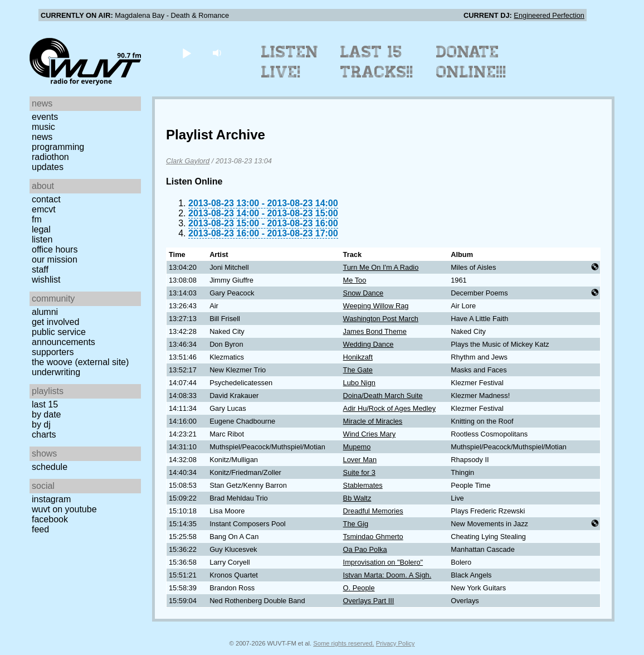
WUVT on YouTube (64, 509)
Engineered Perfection (549, 15)
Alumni (45, 312)
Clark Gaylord (188, 161)
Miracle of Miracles (373, 421)
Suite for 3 (359, 472)
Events (45, 117)
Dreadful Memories (373, 511)
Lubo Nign (359, 383)
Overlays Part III (369, 601)
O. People (359, 588)
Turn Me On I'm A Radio (381, 267)
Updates (48, 167)
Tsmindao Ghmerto (373, 537)
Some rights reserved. (343, 643)
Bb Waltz (357, 498)
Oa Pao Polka (365, 549)
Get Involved (55, 322)
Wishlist (46, 280)
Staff (40, 270)
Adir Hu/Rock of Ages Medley (389, 408)
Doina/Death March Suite (383, 396)
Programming (58, 147)
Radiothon (50, 157)
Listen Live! (290, 62)
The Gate (358, 370)
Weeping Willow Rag (376, 306)
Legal (41, 229)
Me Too (355, 280)
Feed (40, 529)
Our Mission (55, 259)
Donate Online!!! (471, 62)
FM (37, 219)
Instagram (51, 499)
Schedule (50, 467)
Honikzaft (358, 357)
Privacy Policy (396, 643)
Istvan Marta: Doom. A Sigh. (387, 575)
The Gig (356, 524)
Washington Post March (381, 319)
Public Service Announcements (64, 337)
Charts (44, 435)
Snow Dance (364, 293)
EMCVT (44, 209)
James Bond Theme (375, 331)
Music (43, 127)
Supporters (53, 352)
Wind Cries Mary (370, 434)
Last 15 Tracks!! (377, 62)
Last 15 (45, 404)
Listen (42, 239)
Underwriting (56, 372)
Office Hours (55, 249)
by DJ (41, 424)
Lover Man (360, 460)
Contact (46, 199)
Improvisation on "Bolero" (383, 562)
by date (46, 414)
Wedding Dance (369, 344)
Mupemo (357, 447)
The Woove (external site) (80, 362)
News (42, 137)
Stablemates (363, 485)
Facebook (50, 519)
